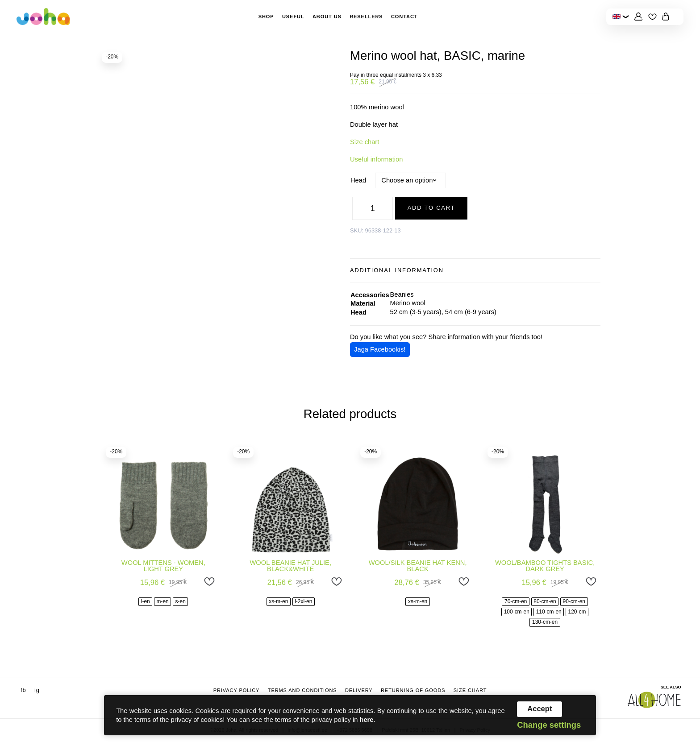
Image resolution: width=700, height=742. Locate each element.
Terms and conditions (302, 690)
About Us (327, 17)
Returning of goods (413, 690)
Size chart (365, 142)
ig (37, 690)
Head (358, 180)
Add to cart (431, 208)
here (366, 720)
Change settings (549, 725)
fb (23, 690)
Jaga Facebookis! (380, 349)
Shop (266, 17)
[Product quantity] (373, 208)
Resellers (366, 17)
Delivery (359, 690)
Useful (293, 17)
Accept (540, 709)
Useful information (376, 159)
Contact (404, 17)
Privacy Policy (237, 690)
